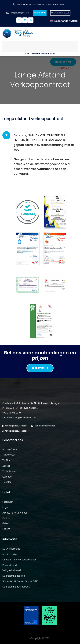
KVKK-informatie (11, 549)
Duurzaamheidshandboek (16, 587)
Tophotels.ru (9, 472)
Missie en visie (10, 554)
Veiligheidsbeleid (12, 571)
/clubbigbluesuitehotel (15, 426)
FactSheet (8, 502)
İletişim (6, 529)
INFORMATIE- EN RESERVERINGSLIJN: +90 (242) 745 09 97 (41, 4)
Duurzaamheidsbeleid (14, 576)
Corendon (8, 477)
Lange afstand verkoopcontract (19, 560)
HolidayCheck (10, 450)
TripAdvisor (8, 455)
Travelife (7, 482)
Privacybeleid (10, 565)
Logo (5, 508)
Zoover (6, 466)
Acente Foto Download (15, 513)
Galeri (5, 524)
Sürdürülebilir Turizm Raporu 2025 (20, 581)
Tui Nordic (8, 461)
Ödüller (6, 518)
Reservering (40, 368)
